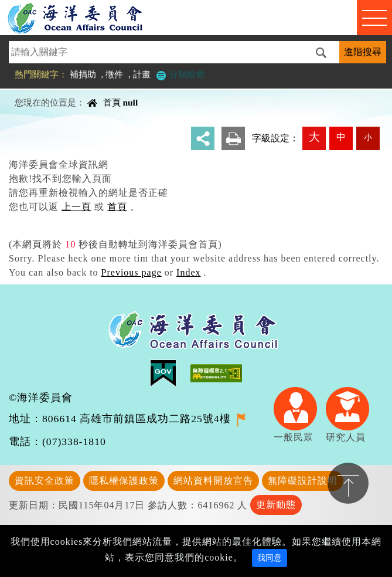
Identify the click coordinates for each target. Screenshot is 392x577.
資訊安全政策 (45, 481)
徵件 (114, 74)
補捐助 (83, 74)
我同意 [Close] (270, 558)
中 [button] (341, 137)
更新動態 (276, 505)
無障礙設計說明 (303, 481)
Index (188, 272)
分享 (203, 138)
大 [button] (314, 137)
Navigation (374, 18)
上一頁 (76, 207)
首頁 (112, 102)
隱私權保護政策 (124, 481)
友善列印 (233, 138)
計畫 (142, 74)
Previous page (132, 272)
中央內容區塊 (39, 92)
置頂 (348, 483)
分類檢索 (180, 74)
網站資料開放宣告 (213, 481)
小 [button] (368, 137)
